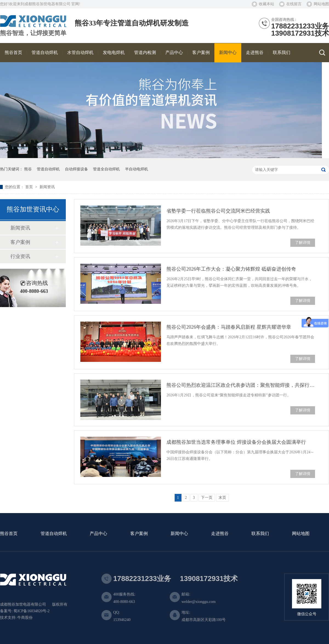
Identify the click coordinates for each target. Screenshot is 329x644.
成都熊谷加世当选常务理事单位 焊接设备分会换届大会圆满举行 (236, 442)
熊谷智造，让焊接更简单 (33, 33)
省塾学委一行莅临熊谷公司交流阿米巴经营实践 (218, 211)
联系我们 (260, 534)
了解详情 (303, 243)
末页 (222, 498)
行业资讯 (20, 256)
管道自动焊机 (48, 169)
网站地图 (321, 4)
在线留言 (294, 4)
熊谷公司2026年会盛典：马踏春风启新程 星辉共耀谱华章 (229, 327)
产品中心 (98, 534)
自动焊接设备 (76, 169)
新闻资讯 (47, 187)
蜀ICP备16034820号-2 (31, 611)
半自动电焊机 (137, 169)
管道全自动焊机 (106, 169)
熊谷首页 (9, 534)
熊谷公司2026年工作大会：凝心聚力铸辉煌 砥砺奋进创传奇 (231, 269)
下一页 (207, 498)
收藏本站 (266, 4)
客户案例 (20, 242)
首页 (30, 187)
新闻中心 (179, 534)
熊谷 (28, 169)
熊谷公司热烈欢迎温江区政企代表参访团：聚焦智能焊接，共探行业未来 (241, 385)
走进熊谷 (220, 534)
